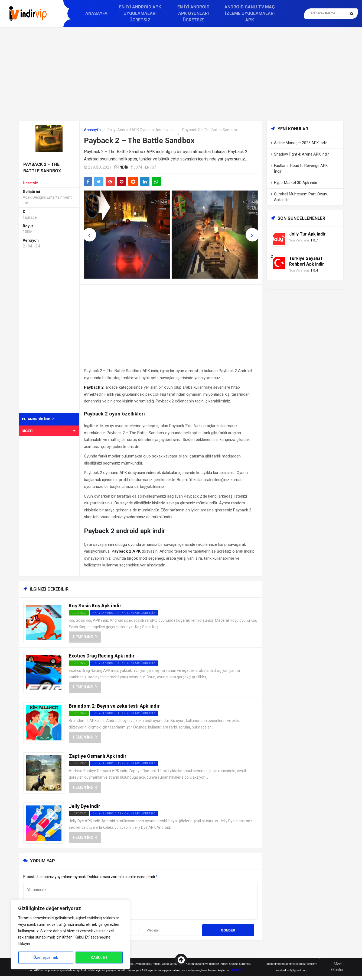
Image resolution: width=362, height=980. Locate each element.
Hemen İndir (85, 637)
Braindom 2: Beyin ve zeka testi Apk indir (114, 706)
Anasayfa (96, 13)
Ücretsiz (30, 183)
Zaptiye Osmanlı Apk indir (98, 756)
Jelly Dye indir (84, 806)
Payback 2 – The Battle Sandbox (139, 141)
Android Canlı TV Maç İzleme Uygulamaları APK (250, 13)
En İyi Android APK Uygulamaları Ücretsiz (140, 13)
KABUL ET (99, 958)
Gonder (228, 930)
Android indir (38, 419)
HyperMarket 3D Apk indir (296, 183)
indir (123, 167)
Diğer (49, 431)
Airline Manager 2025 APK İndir (301, 143)
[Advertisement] (181, 74)
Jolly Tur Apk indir (307, 234)
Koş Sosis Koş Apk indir (95, 606)
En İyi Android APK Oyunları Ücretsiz (193, 13)
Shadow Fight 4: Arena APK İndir (301, 154)
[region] (70, 934)
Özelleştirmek (46, 958)
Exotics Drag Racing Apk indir (102, 656)
